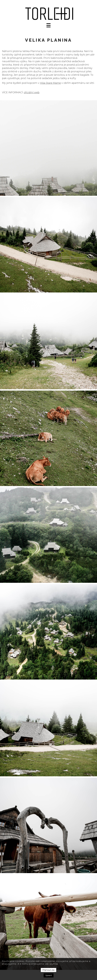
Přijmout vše (48, 970)
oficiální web (32, 92)
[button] (48, 25)
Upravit (49, 975)
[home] (49, 14)
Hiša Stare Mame (50, 83)
